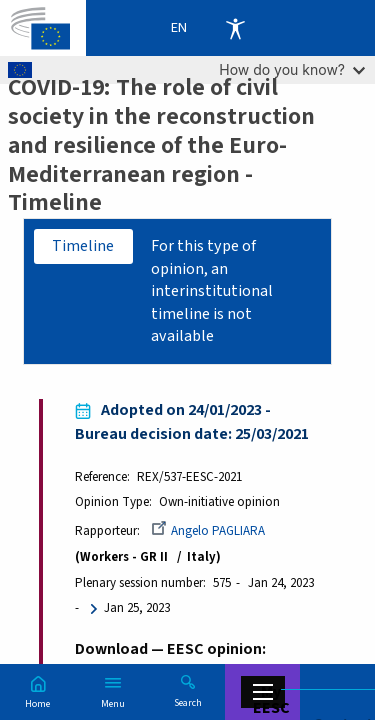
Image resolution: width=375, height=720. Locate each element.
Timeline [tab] (83, 246)
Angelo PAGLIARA (208, 531)
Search (188, 702)
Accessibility (235, 28)
